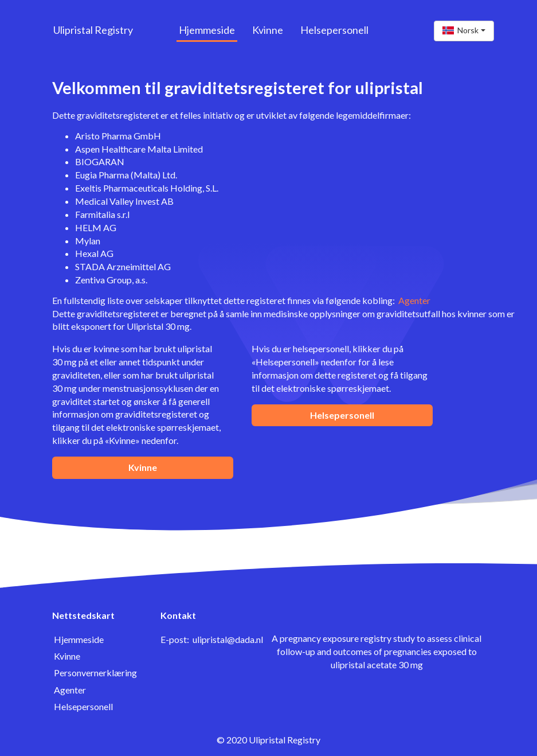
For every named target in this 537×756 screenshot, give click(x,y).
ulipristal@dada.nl (228, 639)
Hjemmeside (207, 30)
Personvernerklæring (95, 673)
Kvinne (268, 30)
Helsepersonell (334, 30)
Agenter (414, 300)
